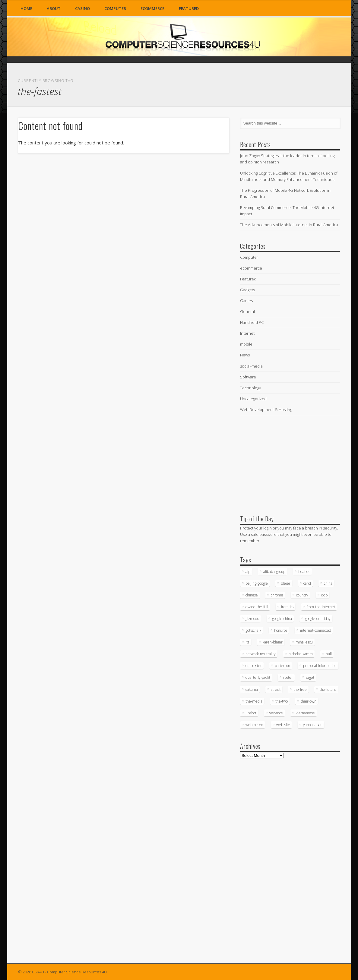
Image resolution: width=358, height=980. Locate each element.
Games (246, 301)
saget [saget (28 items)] (310, 677)
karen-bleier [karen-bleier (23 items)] (272, 642)
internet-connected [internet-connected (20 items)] (316, 630)
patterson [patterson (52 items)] (282, 666)
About (54, 8)
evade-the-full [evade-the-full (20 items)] (257, 607)
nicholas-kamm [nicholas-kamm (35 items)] (301, 654)
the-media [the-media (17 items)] (254, 701)
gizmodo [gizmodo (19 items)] (252, 619)
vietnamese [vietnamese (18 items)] (305, 713)
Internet (247, 333)
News (245, 355)
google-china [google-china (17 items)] (282, 619)
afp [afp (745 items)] (248, 572)
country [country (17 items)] (302, 595)
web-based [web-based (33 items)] (254, 725)
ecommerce (152, 8)
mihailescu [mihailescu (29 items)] (304, 642)
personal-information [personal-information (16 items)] (320, 666)
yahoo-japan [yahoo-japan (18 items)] (313, 725)
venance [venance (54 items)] (276, 713)
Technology (250, 388)
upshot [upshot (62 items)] (251, 713)
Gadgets (247, 290)
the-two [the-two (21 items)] (282, 701)
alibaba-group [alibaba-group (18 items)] (274, 572)
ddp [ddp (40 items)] (324, 595)
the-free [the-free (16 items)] (300, 689)
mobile (246, 344)
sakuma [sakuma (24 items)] (252, 689)
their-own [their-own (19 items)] (309, 701)
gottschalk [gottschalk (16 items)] (253, 630)
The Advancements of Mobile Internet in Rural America (289, 225)
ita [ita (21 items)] (247, 642)
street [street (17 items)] (276, 689)
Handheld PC (252, 322)
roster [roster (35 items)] (288, 677)
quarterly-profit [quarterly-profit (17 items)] (258, 677)
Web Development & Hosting (266, 409)
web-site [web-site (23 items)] (283, 725)
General (247, 311)
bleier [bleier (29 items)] (286, 583)
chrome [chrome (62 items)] (277, 595)
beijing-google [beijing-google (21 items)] (257, 583)
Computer (115, 8)
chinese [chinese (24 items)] (252, 595)
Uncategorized (253, 399)
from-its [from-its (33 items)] (287, 607)
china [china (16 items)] (328, 583)
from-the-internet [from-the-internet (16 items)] (321, 607)
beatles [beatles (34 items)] (304, 572)
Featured (189, 8)
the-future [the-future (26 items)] (328, 689)
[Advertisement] (285, 464)
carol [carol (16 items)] (307, 583)
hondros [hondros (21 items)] (281, 630)
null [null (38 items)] (329, 654)
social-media (251, 366)
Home (26, 8)
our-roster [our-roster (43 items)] (254, 666)
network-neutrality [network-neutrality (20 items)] (261, 654)
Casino (82, 8)
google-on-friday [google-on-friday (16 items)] (318, 619)
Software (248, 377)
